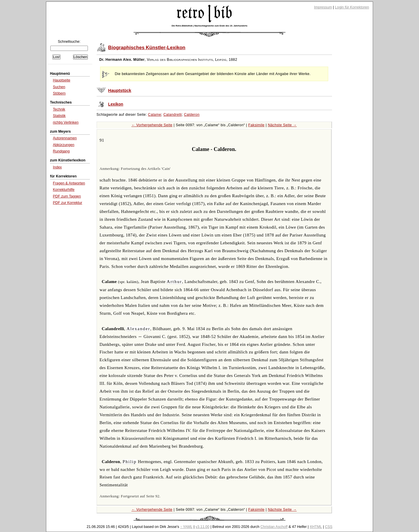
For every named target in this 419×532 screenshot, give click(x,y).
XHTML (316, 527)
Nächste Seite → (282, 125)
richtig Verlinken (66, 122)
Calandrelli (172, 115)
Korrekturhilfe (64, 190)
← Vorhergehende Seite (152, 125)
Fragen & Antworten (69, 183)
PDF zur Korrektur (68, 203)
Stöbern (59, 93)
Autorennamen (65, 138)
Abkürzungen (64, 145)
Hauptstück (120, 90)
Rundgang (61, 151)
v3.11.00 (203, 527)
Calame (155, 115)
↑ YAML (186, 527)
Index (57, 167)
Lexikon (116, 104)
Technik (59, 109)
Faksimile (256, 125)
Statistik (59, 116)
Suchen (59, 87)
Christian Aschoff (274, 527)
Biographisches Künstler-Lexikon (147, 48)
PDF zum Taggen (67, 196)
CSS (329, 527)
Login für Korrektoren (352, 7)
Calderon (192, 115)
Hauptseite (62, 80)
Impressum (323, 7)
